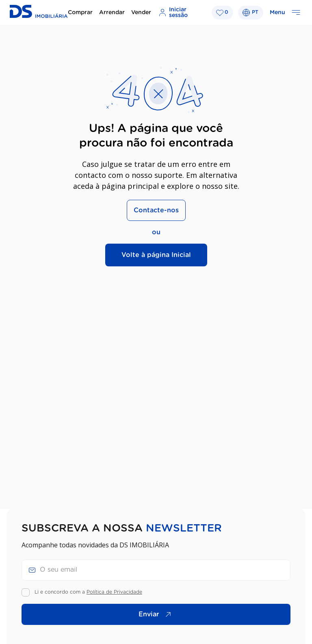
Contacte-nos (156, 210)
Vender (141, 13)
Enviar (157, 614)
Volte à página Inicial (156, 255)
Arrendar (112, 13)
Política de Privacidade (114, 592)
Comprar (80, 13)
